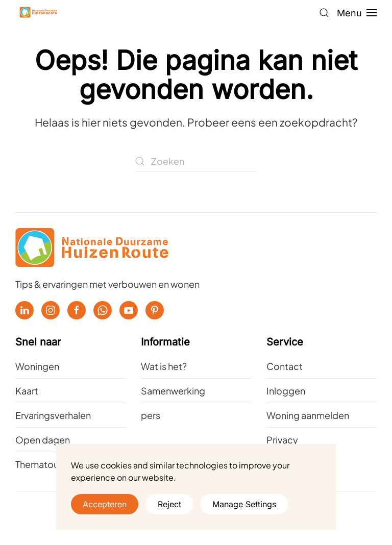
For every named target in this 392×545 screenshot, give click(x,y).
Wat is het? (164, 366)
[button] (324, 13)
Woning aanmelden (308, 415)
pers (151, 415)
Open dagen (43, 440)
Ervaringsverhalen (53, 415)
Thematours (41, 464)
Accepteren (105, 504)
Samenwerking (173, 391)
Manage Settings (244, 504)
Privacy (282, 440)
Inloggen (286, 391)
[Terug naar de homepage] (38, 13)
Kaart (27, 391)
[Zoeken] (196, 161)
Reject (169, 504)
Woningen (37, 366)
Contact (285, 366)
